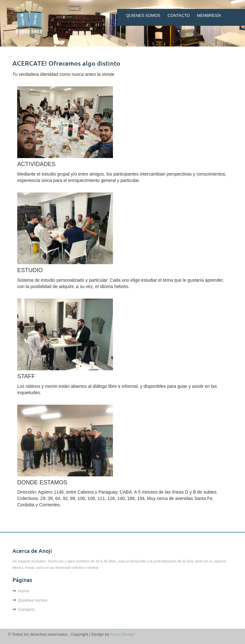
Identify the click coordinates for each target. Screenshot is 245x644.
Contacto (179, 16)
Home (21, 591)
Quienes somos (143, 16)
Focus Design (123, 634)
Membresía (209, 16)
